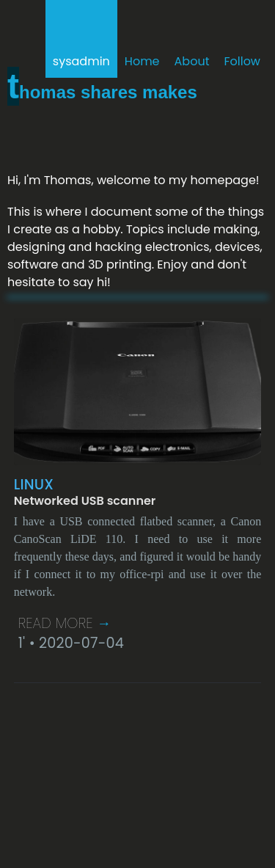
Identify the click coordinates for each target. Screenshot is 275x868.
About (192, 61)
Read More (65, 623)
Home (142, 61)
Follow (242, 61)
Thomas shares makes (102, 92)
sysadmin (81, 61)
